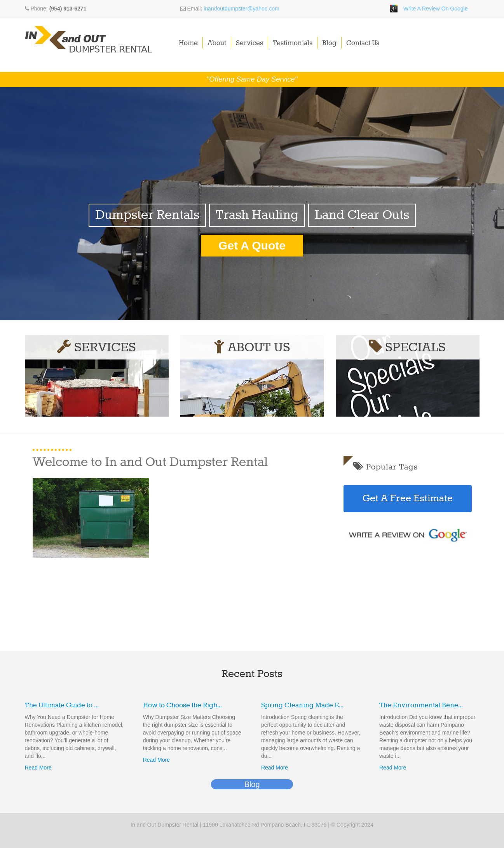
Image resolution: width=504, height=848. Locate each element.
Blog (330, 43)
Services (250, 43)
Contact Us (363, 43)
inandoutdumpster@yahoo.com (242, 9)
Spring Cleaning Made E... (302, 705)
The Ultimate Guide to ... (62, 705)
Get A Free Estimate (408, 499)
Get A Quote (252, 245)
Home (189, 43)
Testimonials (293, 43)
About (217, 43)
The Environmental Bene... (421, 705)
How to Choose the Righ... (182, 705)
